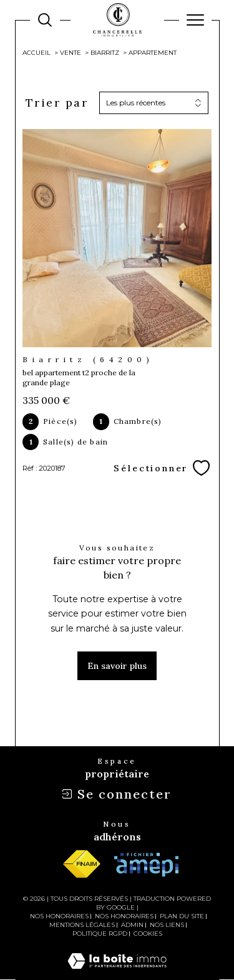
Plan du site (182, 916)
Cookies (148, 934)
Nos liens (167, 925)
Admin (132, 925)
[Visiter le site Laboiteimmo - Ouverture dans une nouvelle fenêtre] (117, 973)
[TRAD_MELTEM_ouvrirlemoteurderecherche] (45, 20)
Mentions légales (82, 925)
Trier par (57, 103)
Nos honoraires (59, 916)
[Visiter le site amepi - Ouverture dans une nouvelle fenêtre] (146, 865)
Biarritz (105, 53)
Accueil (37, 53)
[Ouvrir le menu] (195, 20)
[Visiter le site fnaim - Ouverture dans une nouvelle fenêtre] (81, 864)
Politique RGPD (100, 934)
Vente (71, 53)
